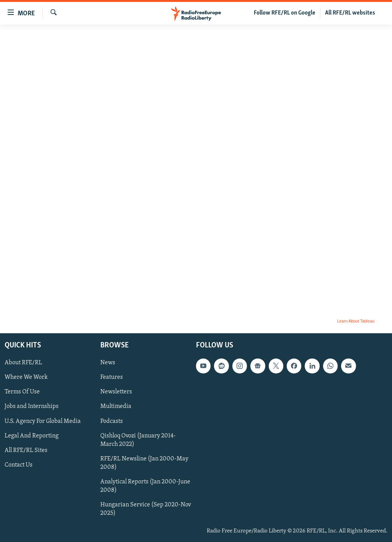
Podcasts (112, 421)
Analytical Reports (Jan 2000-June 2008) (145, 486)
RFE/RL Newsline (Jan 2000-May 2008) (144, 463)
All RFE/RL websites (350, 13)
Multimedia (116, 406)
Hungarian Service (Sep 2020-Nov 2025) (146, 509)
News (108, 363)
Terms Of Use (22, 392)
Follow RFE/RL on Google (285, 13)
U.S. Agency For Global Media (43, 421)
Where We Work (26, 377)
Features (112, 377)
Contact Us (19, 465)
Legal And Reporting (32, 436)
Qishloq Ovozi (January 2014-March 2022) (138, 440)
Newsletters (116, 392)
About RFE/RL (23, 363)
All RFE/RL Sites (26, 450)
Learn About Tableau (356, 321)
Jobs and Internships (32, 406)
